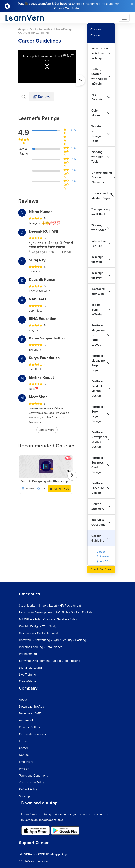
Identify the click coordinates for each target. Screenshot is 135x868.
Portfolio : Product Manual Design (98, 388)
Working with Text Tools (97, 157)
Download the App (31, 707)
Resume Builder (30, 727)
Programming (28, 654)
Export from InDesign (97, 310)
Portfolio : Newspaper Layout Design (99, 439)
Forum (23, 741)
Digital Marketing (30, 668)
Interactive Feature (99, 244)
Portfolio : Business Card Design (98, 465)
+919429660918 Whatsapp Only (43, 854)
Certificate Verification (34, 734)
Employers (26, 762)
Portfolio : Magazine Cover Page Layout (98, 335)
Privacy (24, 769)
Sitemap (24, 796)
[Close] (132, 4)
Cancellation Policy (32, 783)
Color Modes (96, 113)
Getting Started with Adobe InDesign (99, 76)
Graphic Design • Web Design (39, 626)
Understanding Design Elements (102, 178)
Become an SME (30, 713)
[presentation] (72, 476)
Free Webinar (28, 681)
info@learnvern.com (35, 861)
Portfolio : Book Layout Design (98, 414)
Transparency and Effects (101, 212)
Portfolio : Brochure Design (98, 488)
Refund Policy (28, 789)
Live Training (27, 675)
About (23, 700)
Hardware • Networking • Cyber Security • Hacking (52, 640)
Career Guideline (98, 538)
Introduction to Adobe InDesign (100, 53)
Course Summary (98, 506)
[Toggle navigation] (124, 18)
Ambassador (27, 720)
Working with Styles (99, 228)
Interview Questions (98, 522)
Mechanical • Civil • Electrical (38, 633)
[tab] (24, 97)
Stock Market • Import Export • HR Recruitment (50, 606)
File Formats (97, 97)
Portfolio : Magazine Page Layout (98, 363)
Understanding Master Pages (102, 196)
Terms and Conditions (33, 776)
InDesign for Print (97, 275)
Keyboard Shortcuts (98, 291)
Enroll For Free (60, 489)
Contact (24, 755)
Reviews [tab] (41, 97)
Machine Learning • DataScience (41, 647)
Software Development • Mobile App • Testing (50, 661)
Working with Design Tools (97, 134)
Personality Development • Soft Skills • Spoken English (55, 612)
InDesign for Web (97, 259)
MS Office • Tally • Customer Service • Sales (48, 619)
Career (23, 748)
